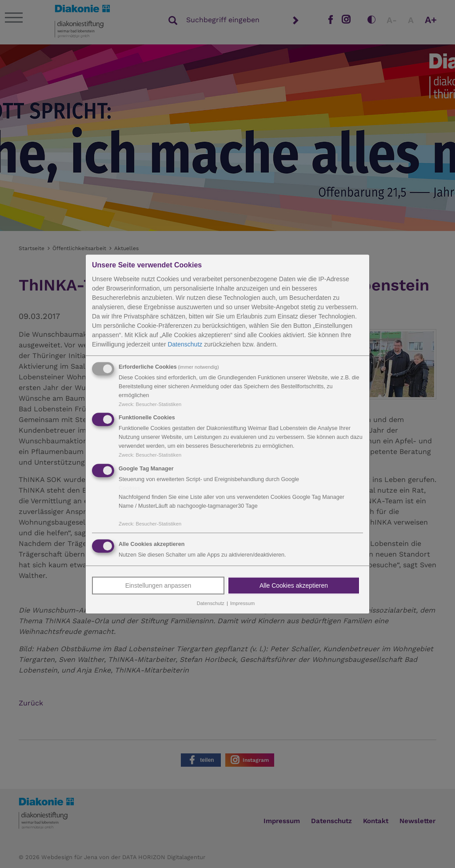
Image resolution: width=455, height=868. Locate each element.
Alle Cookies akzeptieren (294, 585)
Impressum (242, 603)
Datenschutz (185, 344)
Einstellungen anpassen (158, 585)
